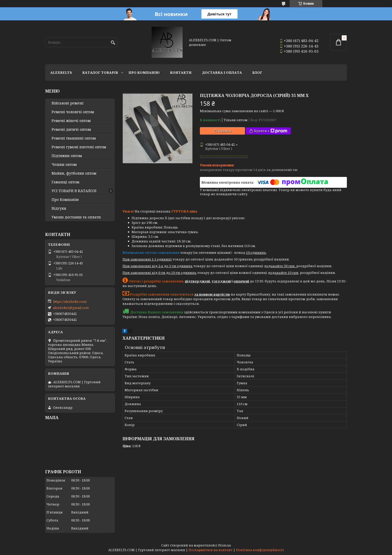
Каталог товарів (100, 72)
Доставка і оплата (222, 72)
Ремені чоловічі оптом (73, 112)
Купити (225, 131)
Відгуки (59, 208)
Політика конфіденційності (260, 550)
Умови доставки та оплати (76, 217)
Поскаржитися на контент (211, 550)
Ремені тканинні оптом (74, 138)
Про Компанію (144, 72)
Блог (257, 72)
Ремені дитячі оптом (71, 129)
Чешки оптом (64, 165)
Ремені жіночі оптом (71, 121)
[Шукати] (113, 43)
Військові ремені (68, 103)
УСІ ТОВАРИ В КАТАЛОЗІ (74, 191)
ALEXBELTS (61, 72)
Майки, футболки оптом (74, 173)
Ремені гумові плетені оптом (79, 147)
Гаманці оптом (66, 182)
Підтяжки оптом (67, 156)
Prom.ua (224, 545)
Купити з (271, 131)
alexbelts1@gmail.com (71, 308)
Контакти (181, 72)
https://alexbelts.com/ (70, 301)
